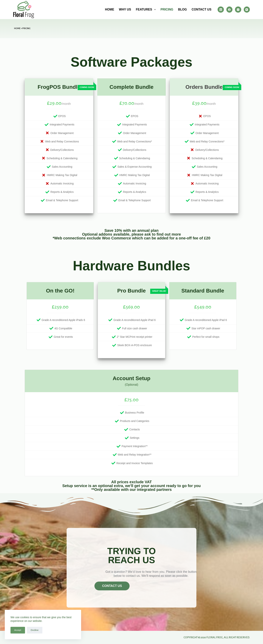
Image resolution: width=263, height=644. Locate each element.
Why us (125, 9)
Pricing (167, 9)
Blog (182, 9)
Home (110, 9)
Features (147, 10)
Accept (18, 630)
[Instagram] (238, 10)
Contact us (202, 9)
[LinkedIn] (221, 10)
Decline (35, 630)
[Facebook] (230, 10)
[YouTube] (247, 10)
